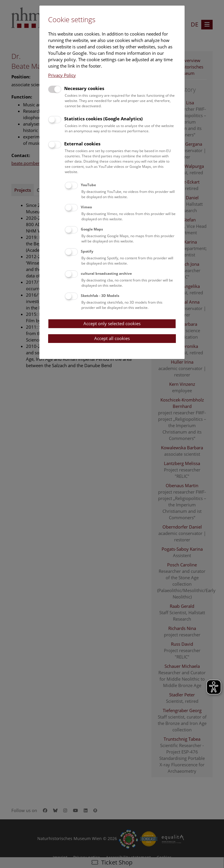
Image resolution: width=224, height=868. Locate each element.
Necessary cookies (84, 88)
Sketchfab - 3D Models (100, 296)
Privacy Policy (62, 75)
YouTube (88, 185)
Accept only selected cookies (112, 323)
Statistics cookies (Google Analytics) (103, 119)
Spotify (87, 251)
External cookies (82, 144)
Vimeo (86, 207)
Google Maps (92, 229)
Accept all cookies (112, 338)
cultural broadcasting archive (106, 273)
